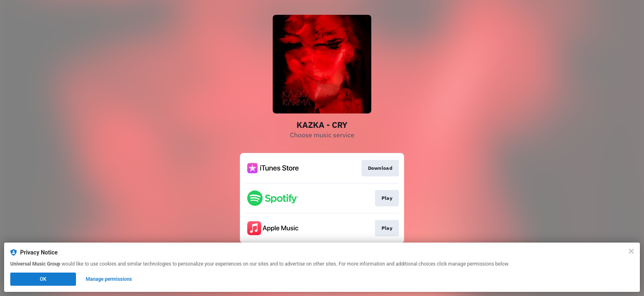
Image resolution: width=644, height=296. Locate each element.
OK (43, 279)
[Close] (631, 251)
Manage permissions (109, 279)
